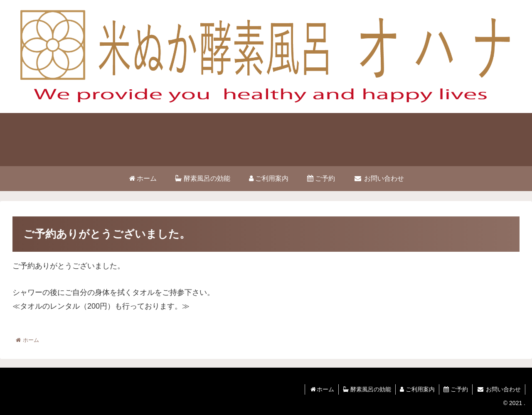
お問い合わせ (499, 389)
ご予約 (456, 389)
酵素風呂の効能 (367, 389)
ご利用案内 (417, 389)
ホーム (322, 389)
